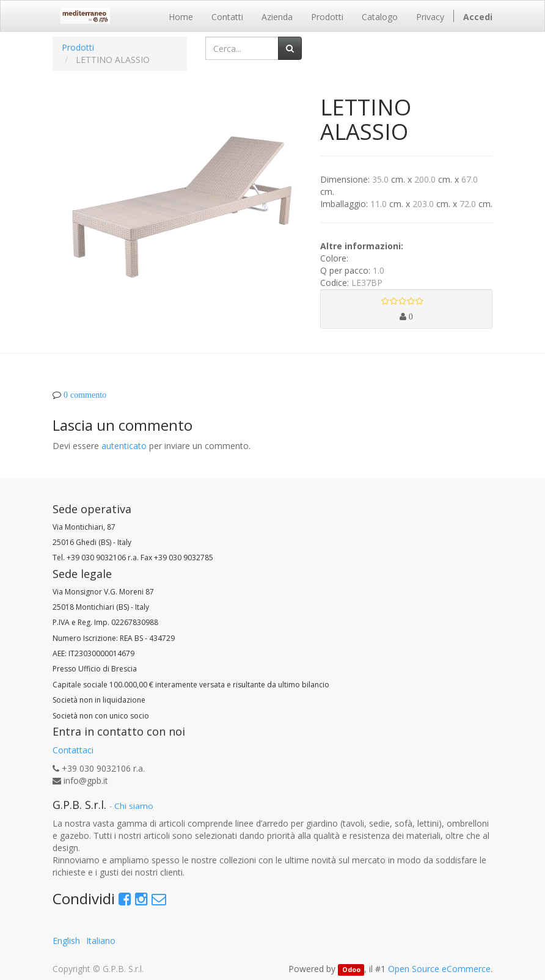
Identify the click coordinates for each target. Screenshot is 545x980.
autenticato (124, 446)
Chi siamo (134, 806)
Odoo (351, 970)
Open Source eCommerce (439, 969)
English (66, 941)
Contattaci (73, 750)
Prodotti (78, 47)
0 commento (85, 395)
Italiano (101, 941)
